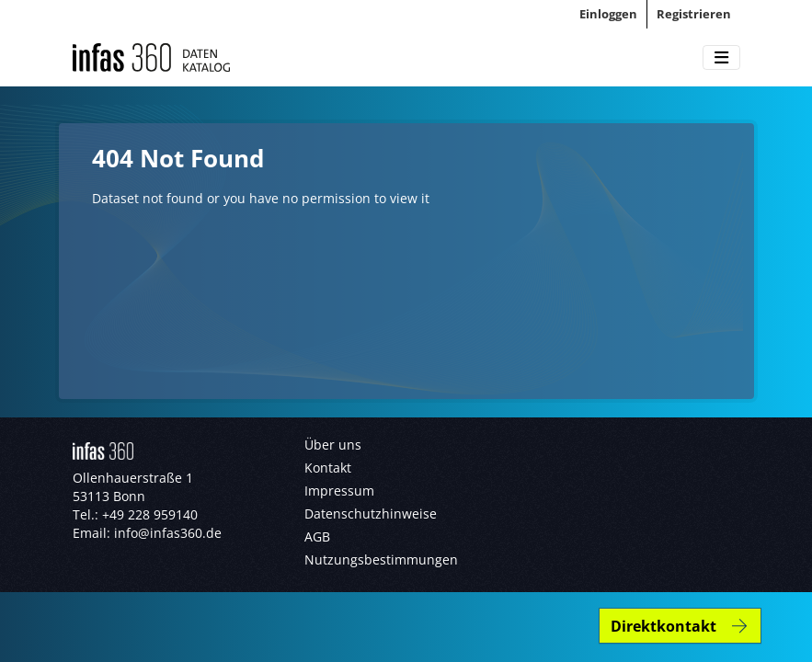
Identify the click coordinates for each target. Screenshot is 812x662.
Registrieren (694, 14)
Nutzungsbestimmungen (381, 559)
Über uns (333, 445)
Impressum (339, 491)
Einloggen (608, 14)
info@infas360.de (168, 533)
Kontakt (328, 468)
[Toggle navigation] (721, 58)
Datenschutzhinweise (371, 514)
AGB (317, 536)
